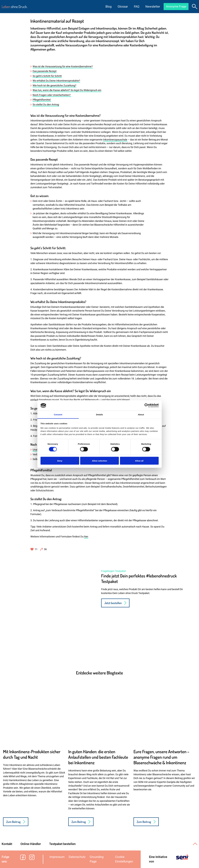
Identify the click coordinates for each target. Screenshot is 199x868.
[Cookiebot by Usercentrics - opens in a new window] (147, 405)
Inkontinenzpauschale (115, 140)
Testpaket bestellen (62, 844)
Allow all (139, 461)
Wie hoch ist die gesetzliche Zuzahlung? (54, 86)
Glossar (121, 7)
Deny (60, 461)
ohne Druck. (15, 7)
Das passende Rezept (45, 71)
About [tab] (141, 415)
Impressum (57, 857)
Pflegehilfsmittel (42, 100)
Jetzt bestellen (113, 603)
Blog (107, 7)
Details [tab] (99, 415)
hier (86, 537)
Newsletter (151, 7)
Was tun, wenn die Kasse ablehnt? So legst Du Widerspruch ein (67, 90)
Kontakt (7, 844)
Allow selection (99, 461)
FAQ (135, 7)
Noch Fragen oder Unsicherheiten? (52, 95)
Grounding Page (97, 859)
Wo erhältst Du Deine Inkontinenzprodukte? (56, 81)
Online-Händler (31, 844)
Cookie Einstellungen (124, 859)
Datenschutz (77, 857)
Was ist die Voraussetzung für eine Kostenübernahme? (63, 67)
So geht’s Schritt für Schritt (47, 76)
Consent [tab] (58, 415)
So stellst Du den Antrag (46, 105)
